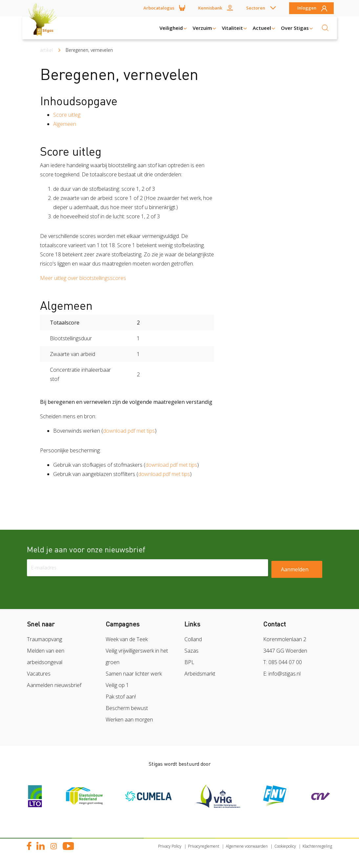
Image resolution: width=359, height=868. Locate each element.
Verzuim (202, 28)
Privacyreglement (204, 846)
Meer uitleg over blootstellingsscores (83, 278)
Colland (193, 639)
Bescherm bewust (127, 708)
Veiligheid (171, 28)
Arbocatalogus (159, 8)
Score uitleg (67, 115)
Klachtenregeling (317, 846)
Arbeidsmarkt (200, 674)
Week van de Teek (127, 639)
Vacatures (39, 674)
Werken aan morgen (129, 720)
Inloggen (307, 8)
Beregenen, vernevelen (89, 50)
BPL (189, 662)
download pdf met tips (129, 431)
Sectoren (256, 8)
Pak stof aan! (121, 697)
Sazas (191, 651)
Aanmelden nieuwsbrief (54, 685)
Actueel (262, 28)
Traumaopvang (44, 639)
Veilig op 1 (117, 685)
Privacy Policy (170, 846)
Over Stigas (295, 28)
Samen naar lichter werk (134, 674)
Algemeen (65, 124)
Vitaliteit (232, 28)
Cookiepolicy (285, 846)
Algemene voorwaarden (247, 846)
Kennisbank (210, 8)
